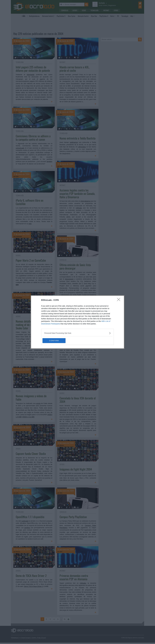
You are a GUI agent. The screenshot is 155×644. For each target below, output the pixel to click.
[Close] (119, 300)
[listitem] (77, 333)
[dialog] (77, 322)
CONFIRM (54, 341)
